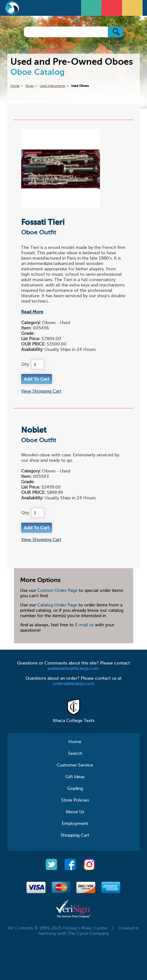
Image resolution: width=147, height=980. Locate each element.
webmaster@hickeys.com (73, 669)
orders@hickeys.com (73, 684)
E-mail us (84, 625)
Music (30, 86)
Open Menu (92, 7)
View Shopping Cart (41, 391)
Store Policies (75, 800)
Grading (75, 789)
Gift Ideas (75, 777)
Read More (32, 312)
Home (15, 86)
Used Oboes (80, 86)
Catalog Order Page (57, 605)
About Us (75, 812)
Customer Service (75, 765)
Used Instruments (52, 86)
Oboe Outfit (39, 233)
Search (75, 754)
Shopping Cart (75, 835)
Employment (75, 824)
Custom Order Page (57, 591)
